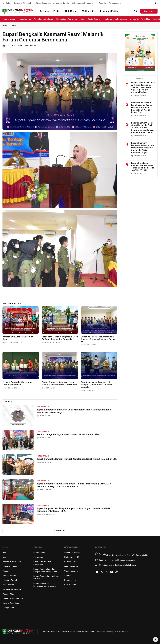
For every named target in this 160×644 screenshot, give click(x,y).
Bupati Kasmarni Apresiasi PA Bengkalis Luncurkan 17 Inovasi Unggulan (96, 385)
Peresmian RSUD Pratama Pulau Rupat (18, 338)
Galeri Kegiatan (71, 566)
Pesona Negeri (9, 19)
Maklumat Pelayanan (12, 562)
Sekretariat (38, 557)
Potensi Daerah (9, 576)
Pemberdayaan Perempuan (115, 19)
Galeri (13, 25)
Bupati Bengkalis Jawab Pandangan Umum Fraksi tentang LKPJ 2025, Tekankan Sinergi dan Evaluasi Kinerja (74, 485)
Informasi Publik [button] (110, 11)
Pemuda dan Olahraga (44, 19)
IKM (4, 553)
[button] (136, 11)
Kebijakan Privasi (10, 566)
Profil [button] (57, 11)
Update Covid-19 (72, 557)
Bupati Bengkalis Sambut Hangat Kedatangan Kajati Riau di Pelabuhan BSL (77, 459)
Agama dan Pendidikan (140, 19)
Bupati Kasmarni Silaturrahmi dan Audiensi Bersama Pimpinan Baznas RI (99, 339)
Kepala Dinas (39, 553)
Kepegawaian (8, 608)
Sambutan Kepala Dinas (13, 598)
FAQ (4, 557)
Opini (83, 19)
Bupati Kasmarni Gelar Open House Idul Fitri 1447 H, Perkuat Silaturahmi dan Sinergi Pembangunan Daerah (143, 128)
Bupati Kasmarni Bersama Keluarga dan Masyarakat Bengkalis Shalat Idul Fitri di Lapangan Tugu (142, 148)
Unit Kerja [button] (72, 11)
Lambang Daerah (10, 580)
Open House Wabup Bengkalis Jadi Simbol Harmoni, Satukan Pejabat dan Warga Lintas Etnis (142, 107)
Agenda (102, 3)
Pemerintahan (25, 19)
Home (5, 25)
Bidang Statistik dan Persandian (42, 563)
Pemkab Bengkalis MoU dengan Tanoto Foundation (18, 383)
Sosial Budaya (94, 19)
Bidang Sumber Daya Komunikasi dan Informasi (45, 585)
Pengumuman (115, 3)
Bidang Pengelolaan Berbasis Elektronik (46, 577)
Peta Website (70, 585)
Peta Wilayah (8, 585)
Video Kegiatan (71, 571)
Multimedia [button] (89, 11)
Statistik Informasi (72, 553)
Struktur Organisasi (11, 603)
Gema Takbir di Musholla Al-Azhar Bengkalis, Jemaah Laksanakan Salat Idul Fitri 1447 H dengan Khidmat (143, 87)
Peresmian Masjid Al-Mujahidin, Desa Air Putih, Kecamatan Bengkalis (60, 338)
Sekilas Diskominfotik (12, 589)
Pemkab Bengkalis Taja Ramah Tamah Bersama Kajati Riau (68, 434)
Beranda (45, 11)
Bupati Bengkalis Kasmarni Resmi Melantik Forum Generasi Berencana (60, 383)
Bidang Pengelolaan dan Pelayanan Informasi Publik (45, 570)
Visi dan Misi (8, 594)
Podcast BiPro (70, 562)
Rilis (8, 46)
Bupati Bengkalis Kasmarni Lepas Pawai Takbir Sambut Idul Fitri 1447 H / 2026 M (142, 167)
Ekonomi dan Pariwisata (67, 19)
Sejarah (6, 571)
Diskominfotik (124, 632)
